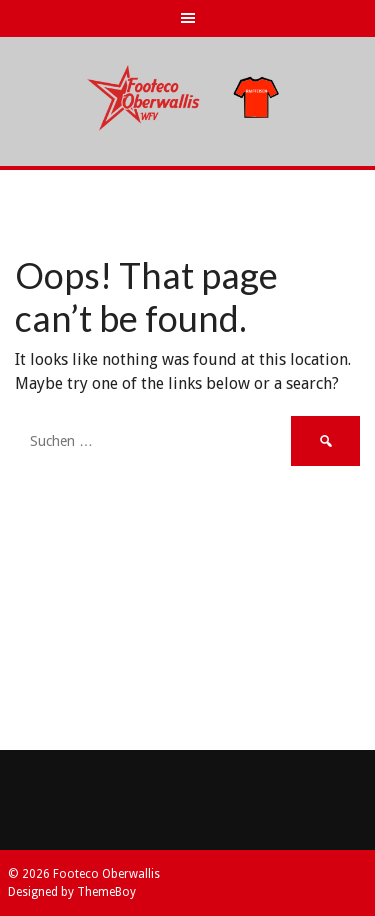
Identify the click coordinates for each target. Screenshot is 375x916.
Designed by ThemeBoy (72, 892)
